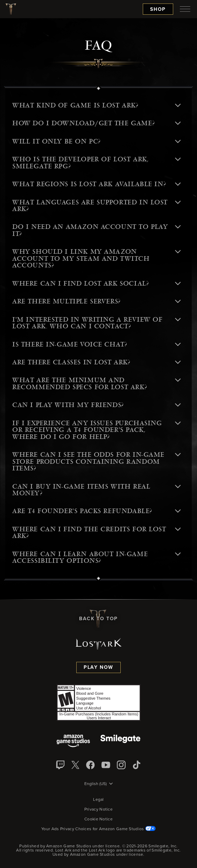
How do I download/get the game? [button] (96, 123)
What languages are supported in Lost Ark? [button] (96, 206)
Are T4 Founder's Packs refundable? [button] (96, 511)
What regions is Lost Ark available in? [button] (96, 184)
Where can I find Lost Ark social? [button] (96, 283)
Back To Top (98, 619)
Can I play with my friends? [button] (96, 405)
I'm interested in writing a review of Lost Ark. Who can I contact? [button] (96, 323)
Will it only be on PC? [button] (96, 141)
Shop (158, 9)
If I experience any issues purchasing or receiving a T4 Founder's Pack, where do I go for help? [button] (96, 430)
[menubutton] (185, 9)
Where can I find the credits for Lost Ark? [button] (96, 533)
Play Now (98, 667)
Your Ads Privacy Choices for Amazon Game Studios (98, 829)
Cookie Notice (98, 819)
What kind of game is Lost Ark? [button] (96, 105)
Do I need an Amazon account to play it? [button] (96, 230)
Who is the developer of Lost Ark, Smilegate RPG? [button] (96, 163)
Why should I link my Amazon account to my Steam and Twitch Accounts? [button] (96, 258)
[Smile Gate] (120, 741)
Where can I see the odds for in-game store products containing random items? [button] (96, 461)
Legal (98, 800)
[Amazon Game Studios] (73, 741)
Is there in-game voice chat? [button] (96, 344)
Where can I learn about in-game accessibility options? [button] (96, 557)
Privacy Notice (98, 810)
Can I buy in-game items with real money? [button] (96, 490)
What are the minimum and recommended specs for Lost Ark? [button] (96, 383)
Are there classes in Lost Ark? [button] (96, 362)
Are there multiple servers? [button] (96, 301)
